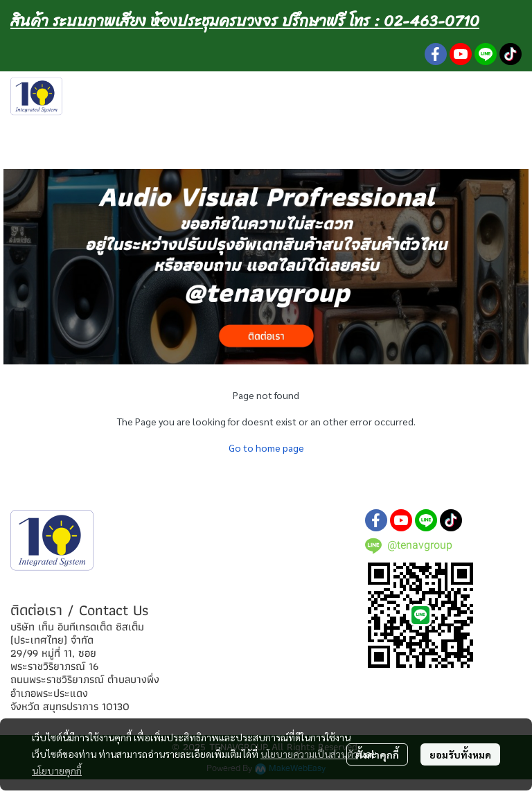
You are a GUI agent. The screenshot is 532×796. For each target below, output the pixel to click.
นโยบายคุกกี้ (57, 770)
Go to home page (266, 448)
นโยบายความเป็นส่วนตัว (309, 754)
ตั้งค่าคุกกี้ (377, 754)
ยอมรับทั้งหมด (460, 754)
